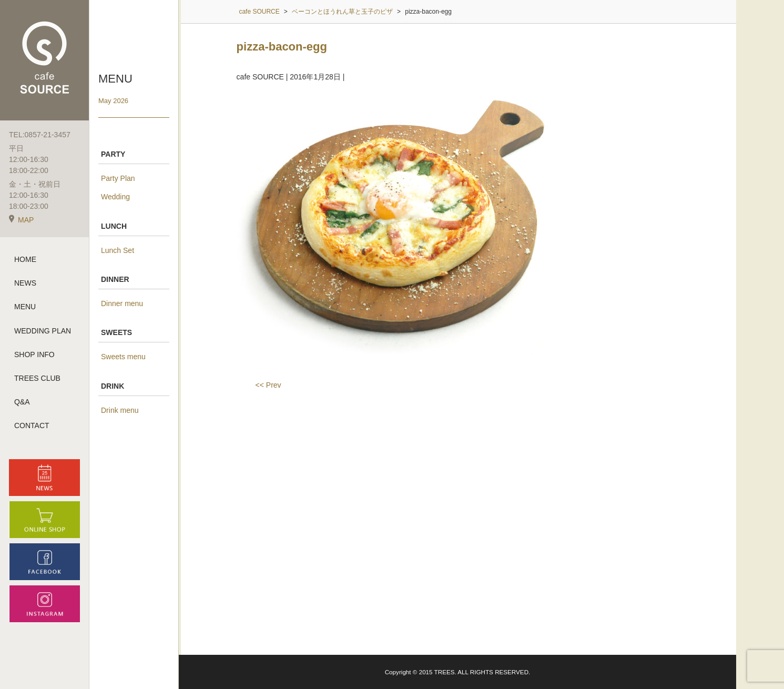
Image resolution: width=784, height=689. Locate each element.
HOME (25, 259)
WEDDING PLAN (43, 331)
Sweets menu (123, 357)
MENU (25, 307)
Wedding (115, 197)
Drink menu (120, 410)
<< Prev (268, 385)
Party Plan (118, 178)
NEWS (25, 283)
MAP (21, 220)
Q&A (22, 402)
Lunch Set (118, 250)
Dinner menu (122, 303)
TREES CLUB (37, 378)
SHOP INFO (34, 354)
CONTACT (32, 425)
